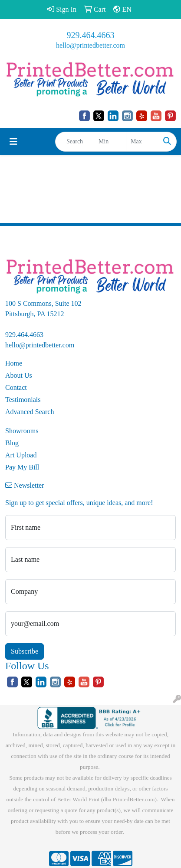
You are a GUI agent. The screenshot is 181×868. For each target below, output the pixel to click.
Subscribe (25, 651)
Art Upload (21, 455)
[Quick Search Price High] (142, 142)
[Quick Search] (75, 142)
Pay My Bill (22, 467)
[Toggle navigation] (13, 142)
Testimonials (23, 400)
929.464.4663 (91, 35)
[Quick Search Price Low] (110, 142)
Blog (12, 443)
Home (14, 363)
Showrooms (22, 431)
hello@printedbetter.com (90, 45)
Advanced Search (30, 412)
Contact (16, 387)
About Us (19, 375)
